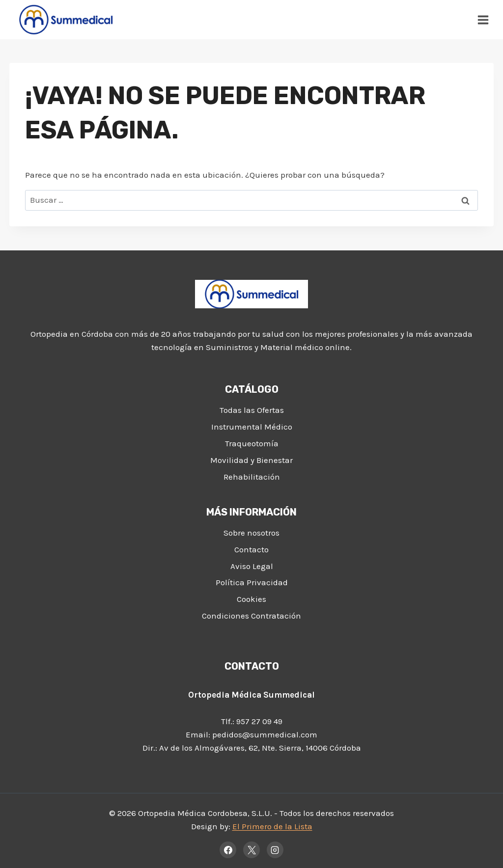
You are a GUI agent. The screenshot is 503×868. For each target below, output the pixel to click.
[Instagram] (275, 850)
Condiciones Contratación (251, 616)
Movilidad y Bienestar (251, 460)
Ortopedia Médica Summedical (251, 695)
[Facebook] (228, 850)
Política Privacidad (252, 582)
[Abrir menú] (483, 20)
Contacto (251, 549)
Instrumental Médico (252, 427)
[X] (251, 850)
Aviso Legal (252, 566)
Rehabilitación (252, 477)
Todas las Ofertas (252, 410)
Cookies (251, 599)
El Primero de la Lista (272, 826)
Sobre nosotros (251, 533)
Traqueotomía (252, 443)
